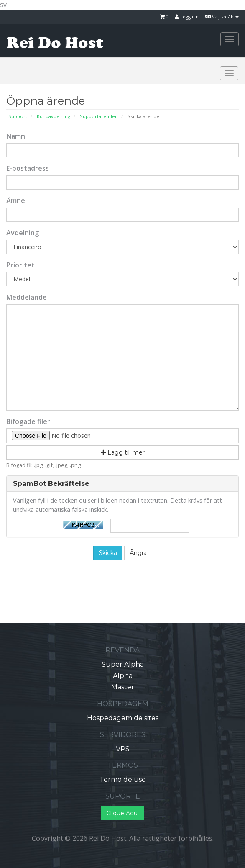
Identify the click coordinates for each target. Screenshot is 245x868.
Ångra (138, 553)
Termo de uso (123, 779)
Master (123, 687)
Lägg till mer (123, 452)
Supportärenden (99, 116)
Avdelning (23, 233)
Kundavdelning (54, 116)
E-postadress (28, 168)
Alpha (123, 676)
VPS (123, 749)
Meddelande (27, 297)
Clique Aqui (122, 813)
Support (18, 116)
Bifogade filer (28, 421)
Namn (16, 136)
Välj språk (222, 17)
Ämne (16, 200)
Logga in (187, 17)
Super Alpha (123, 664)
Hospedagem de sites (123, 718)
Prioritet (20, 265)
